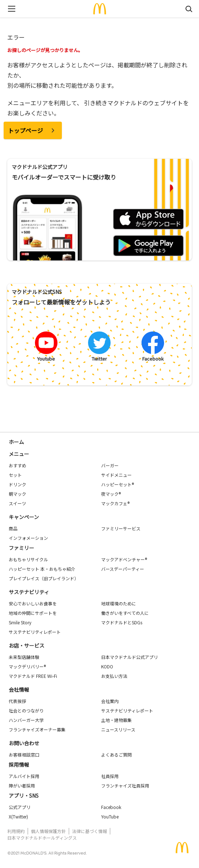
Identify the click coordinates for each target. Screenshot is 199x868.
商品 (13, 528)
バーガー (110, 465)
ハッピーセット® (118, 484)
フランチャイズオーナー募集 (37, 729)
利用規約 (16, 831)
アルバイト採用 (24, 776)
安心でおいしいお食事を (33, 603)
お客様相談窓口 (24, 755)
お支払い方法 (114, 676)
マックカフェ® (115, 503)
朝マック (17, 494)
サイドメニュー (116, 475)
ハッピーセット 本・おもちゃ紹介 (42, 569)
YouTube (110, 816)
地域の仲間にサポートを (33, 613)
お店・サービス (27, 645)
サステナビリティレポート (35, 632)
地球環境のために (119, 603)
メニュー (19, 454)
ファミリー (21, 548)
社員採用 (110, 776)
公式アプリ (20, 807)
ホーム (16, 442)
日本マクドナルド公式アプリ (130, 657)
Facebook (111, 807)
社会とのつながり (26, 710)
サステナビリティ (29, 592)
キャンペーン (24, 517)
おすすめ (17, 465)
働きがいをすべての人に (125, 613)
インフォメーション (28, 538)
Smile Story (20, 622)
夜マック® (111, 494)
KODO (107, 666)
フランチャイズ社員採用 (125, 785)
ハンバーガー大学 (26, 720)
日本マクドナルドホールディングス (42, 838)
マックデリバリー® (27, 666)
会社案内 (110, 701)
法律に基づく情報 (89, 831)
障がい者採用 (22, 785)
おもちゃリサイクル (28, 559)
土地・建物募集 (116, 720)
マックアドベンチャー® (124, 559)
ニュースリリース (118, 729)
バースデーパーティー (123, 569)
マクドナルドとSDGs (122, 622)
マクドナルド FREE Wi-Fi (33, 676)
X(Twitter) (18, 816)
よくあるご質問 (116, 755)
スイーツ (17, 503)
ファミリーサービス (121, 528)
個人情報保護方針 (48, 831)
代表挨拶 (17, 701)
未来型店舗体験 (24, 657)
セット (15, 475)
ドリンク (17, 484)
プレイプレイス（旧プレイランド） (44, 578)
